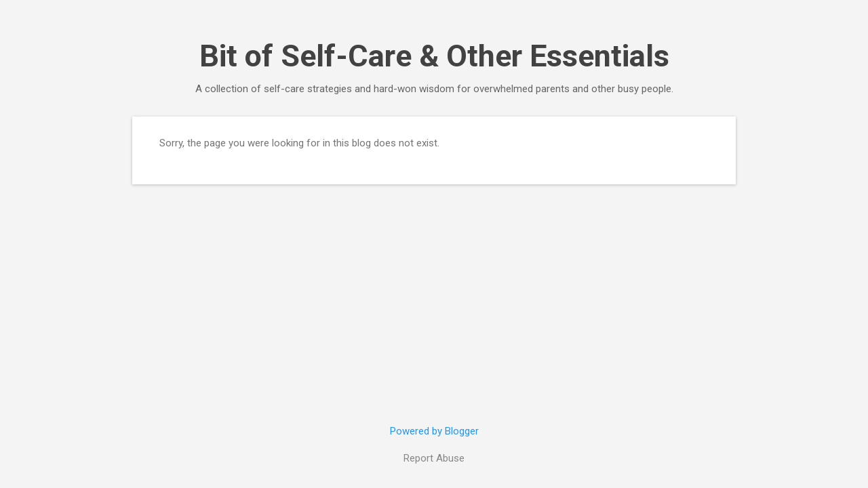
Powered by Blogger (434, 431)
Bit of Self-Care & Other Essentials (434, 56)
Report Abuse (434, 458)
